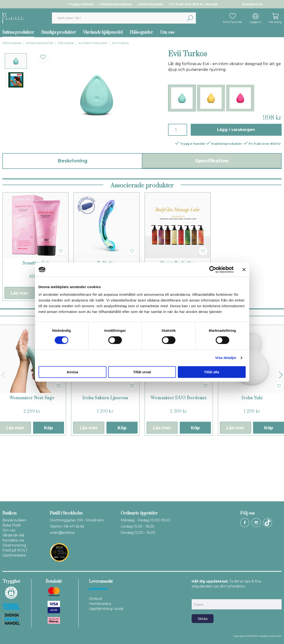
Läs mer (20, 350)
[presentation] (16, 61)
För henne (66, 43)
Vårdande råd (13, 535)
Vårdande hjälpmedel (103, 32)
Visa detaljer (226, 358)
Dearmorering (14, 545)
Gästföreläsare (14, 555)
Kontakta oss (13, 540)
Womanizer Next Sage (32, 455)
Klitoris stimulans (93, 43)
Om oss (167, 32)
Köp (48, 485)
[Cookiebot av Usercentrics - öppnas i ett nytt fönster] (213, 270)
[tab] (16, 61)
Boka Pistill (11, 525)
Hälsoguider (141, 32)
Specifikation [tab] (212, 161)
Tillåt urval (142, 372)
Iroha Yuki (252, 455)
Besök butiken (14, 520)
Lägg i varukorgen (236, 130)
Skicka (202, 619)
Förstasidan (12, 43)
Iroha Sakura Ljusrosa (105, 455)
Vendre (278, 636)
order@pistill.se (62, 533)
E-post (196, 595)
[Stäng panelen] (244, 270)
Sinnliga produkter (59, 32)
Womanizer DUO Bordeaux (179, 455)
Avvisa (72, 372)
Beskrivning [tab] (72, 161)
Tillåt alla (212, 372)
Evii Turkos (120, 43)
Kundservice (252, 4)
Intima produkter (40, 43)
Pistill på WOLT (15, 550)
